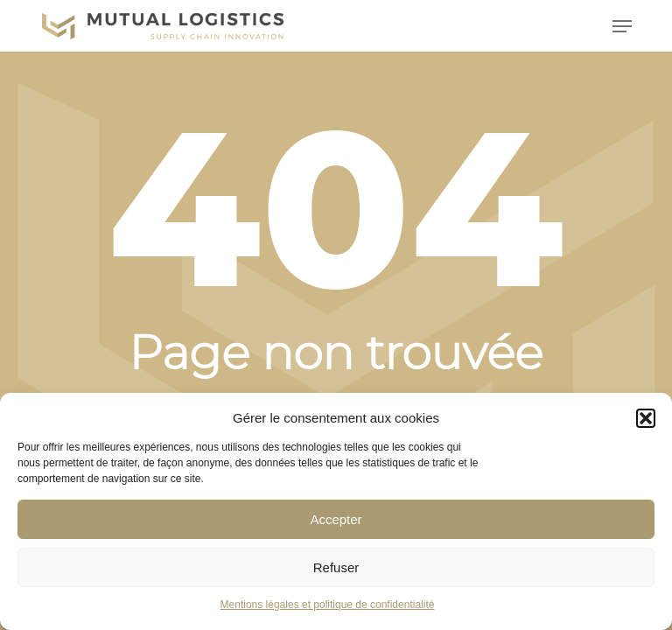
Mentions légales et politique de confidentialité (328, 605)
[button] (646, 418)
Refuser (336, 567)
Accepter (336, 519)
